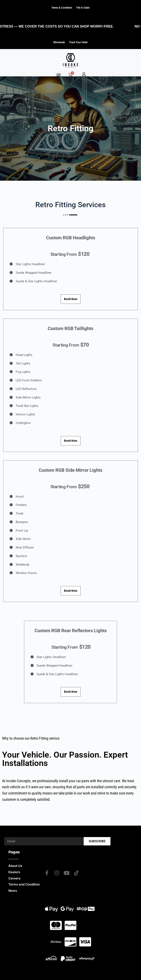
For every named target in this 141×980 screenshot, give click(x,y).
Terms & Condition (62, 8)
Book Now (71, 299)
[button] (58, 75)
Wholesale (59, 42)
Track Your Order (78, 42)
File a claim (83, 8)
